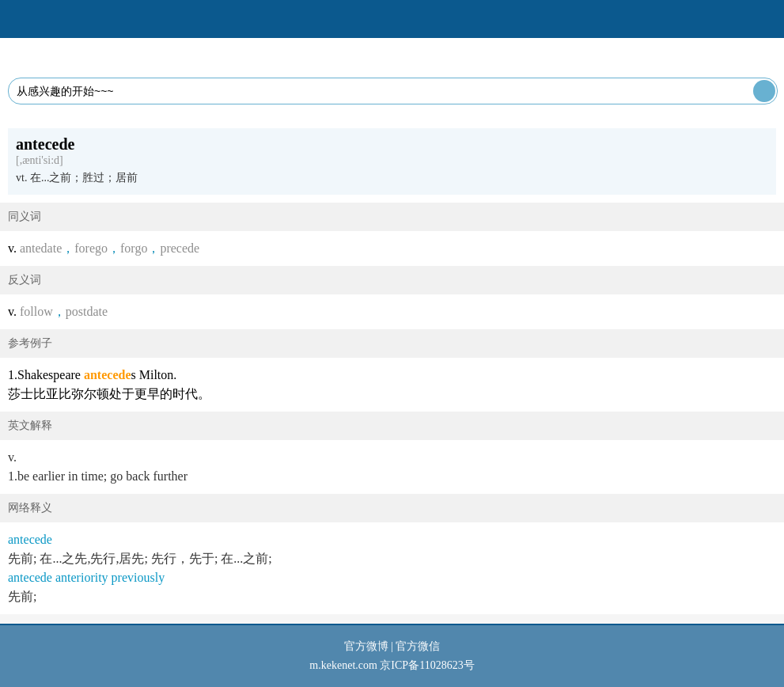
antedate (41, 248)
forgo (134, 248)
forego (91, 248)
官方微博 (366, 646)
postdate (87, 311)
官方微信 (418, 646)
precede (180, 248)
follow (36, 311)
